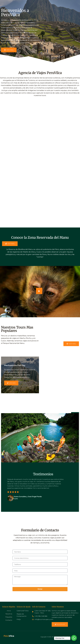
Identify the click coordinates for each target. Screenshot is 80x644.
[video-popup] (39, 291)
